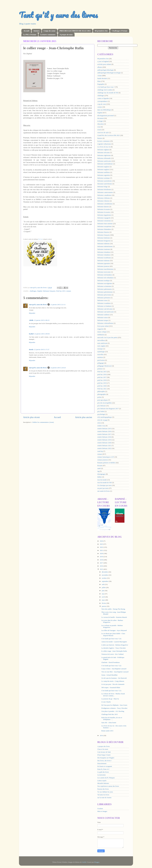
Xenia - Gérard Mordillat (109, 675)
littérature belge (102, 187)
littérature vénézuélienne (105, 323)
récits (99, 423)
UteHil (84, 862)
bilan (99, 81)
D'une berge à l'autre (104, 755)
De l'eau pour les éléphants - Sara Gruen (114, 705)
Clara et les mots (103, 749)
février (104, 603)
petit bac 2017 (102, 377)
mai (103, 594)
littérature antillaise (104, 172)
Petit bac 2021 (102, 389)
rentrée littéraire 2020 (104, 443)
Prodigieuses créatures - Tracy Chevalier (114, 708)
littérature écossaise (104, 209)
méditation (101, 335)
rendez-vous (101, 426)
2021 (102, 550)
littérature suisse (103, 317)
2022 (102, 547)
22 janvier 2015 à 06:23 (42, 320)
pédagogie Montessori (104, 366)
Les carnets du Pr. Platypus (106, 778)
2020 (102, 553)
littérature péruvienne (104, 295)
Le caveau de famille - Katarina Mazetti (114, 617)
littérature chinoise (103, 201)
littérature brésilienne (104, 189)
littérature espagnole (104, 218)
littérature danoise (103, 207)
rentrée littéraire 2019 (104, 440)
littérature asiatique (104, 178)
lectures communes (104, 141)
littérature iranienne (104, 249)
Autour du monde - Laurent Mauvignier (114, 642)
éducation (100, 124)
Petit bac (40, 239)
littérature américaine (104, 161)
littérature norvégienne (105, 283)
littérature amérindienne (105, 164)
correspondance (102, 101)
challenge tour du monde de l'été (108, 93)
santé (99, 468)
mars (104, 600)
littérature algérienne (104, 155)
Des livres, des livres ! (104, 761)
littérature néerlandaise (105, 275)
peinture (100, 369)
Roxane (100, 466)
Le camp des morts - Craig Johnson (113, 681)
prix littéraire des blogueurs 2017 (108, 409)
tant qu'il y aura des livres (38, 305)
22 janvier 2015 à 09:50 (42, 334)
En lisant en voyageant (105, 766)
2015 (102, 569)
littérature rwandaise (104, 303)
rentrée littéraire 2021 (104, 446)
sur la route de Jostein (104, 798)
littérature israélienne (104, 258)
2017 (102, 563)
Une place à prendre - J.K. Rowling (113, 711)
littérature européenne (104, 226)
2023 (102, 544)
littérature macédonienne (105, 269)
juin (103, 591)
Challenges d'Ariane (120, 31)
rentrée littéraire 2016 (104, 431)
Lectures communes (48, 35)
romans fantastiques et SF (106, 457)
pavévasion (101, 360)
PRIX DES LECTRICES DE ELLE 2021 (75, 31)
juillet (104, 587)
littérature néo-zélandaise (105, 278)
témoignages (101, 474)
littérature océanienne (104, 286)
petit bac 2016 (102, 374)
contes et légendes (103, 98)
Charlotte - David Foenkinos (111, 662)
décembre (105, 572)
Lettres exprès (102, 781)
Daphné (40, 291)
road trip (100, 451)
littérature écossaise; (104, 212)
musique (100, 349)
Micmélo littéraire (103, 783)
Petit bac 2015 (61, 291)
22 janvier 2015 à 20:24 (58, 368)
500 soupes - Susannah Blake (111, 687)
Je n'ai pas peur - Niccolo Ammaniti (113, 684)
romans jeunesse (103, 460)
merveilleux (101, 340)
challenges (33, 291)
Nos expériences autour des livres (108, 786)
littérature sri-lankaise (104, 306)
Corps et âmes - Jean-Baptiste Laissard (114, 669)
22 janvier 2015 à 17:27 (42, 349)
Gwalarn (100, 808)
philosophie (101, 391)
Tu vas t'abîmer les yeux (105, 792)
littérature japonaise (104, 263)
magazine (100, 329)
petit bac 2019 (102, 383)
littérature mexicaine (104, 272)
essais (99, 130)
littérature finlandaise (104, 229)
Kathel (31, 334)
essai (99, 127)
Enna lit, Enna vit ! (103, 769)
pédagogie (101, 363)
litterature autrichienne (105, 184)
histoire (100, 138)
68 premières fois (101, 31)
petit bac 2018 (102, 380)
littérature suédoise (103, 315)
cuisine (100, 107)
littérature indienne (103, 244)
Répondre (32, 313)
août (103, 584)
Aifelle (31, 320)
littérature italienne (103, 261)
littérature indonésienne (105, 246)
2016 (102, 566)
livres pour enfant (103, 326)
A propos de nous (66, 35)
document (101, 118)
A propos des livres (104, 746)
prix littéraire (102, 406)
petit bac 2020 (102, 386)
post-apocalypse (103, 400)
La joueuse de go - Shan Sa (110, 699)
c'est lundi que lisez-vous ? (106, 87)
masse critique (102, 332)
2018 (102, 560)
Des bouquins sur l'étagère (106, 758)
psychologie (101, 414)
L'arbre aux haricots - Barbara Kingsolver (115, 645)
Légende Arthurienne (104, 144)
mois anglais (101, 346)
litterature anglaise (103, 167)
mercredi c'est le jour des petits (107, 337)
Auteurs (36, 31)
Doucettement (102, 763)
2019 (102, 557)
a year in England (103, 61)
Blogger (97, 862)
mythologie (101, 352)
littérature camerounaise (105, 192)
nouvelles (100, 354)
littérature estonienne (104, 221)
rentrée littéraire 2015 (104, 429)
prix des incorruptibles (105, 403)
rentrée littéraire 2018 (104, 437)
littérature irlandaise (104, 252)
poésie (99, 397)
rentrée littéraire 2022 (104, 448)
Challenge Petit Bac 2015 (110, 714)
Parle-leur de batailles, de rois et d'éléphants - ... (112, 718)
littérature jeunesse (103, 266)
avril (103, 597)
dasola (31, 349)
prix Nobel (101, 411)
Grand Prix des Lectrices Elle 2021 (109, 135)
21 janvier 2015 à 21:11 (58, 305)
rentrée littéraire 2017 (104, 434)
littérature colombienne (105, 204)
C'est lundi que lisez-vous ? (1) (111, 691)
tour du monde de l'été (104, 483)
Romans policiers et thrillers (106, 463)
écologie (100, 121)
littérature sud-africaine (105, 309)
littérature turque (103, 320)
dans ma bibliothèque (104, 110)
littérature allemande (104, 158)
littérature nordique (104, 281)
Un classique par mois (104, 485)
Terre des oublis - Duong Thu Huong (113, 609)
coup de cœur (102, 104)
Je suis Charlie (106, 702)
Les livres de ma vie (104, 147)
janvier (104, 606)
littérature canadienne (104, 195)
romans (69, 291)
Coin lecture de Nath (104, 752)
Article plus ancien (84, 417)
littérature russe (102, 300)
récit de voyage (102, 420)
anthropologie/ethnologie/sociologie (109, 73)
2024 (102, 541)
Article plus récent (31, 417)
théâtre (100, 477)
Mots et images (102, 811)
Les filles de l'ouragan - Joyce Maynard (114, 630)
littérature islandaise (104, 255)
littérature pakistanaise (105, 289)
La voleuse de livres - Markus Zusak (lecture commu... (113, 695)
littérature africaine (103, 152)
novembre (105, 575)
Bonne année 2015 (107, 731)
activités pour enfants (104, 64)
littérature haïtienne (104, 238)
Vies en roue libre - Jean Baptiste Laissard (115, 672)
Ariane (100, 76)
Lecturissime (102, 775)
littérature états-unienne (105, 224)
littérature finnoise (103, 232)
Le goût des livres (103, 772)
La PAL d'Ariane (30, 35)
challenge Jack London (105, 90)
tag (98, 471)
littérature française (49, 291)
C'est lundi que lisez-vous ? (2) (111, 666)
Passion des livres (103, 789)
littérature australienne (105, 181)
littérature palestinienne (105, 292)
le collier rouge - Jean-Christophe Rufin (114, 651)
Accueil (26, 31)
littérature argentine (104, 175)
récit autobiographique (105, 417)
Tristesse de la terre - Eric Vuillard (112, 654)
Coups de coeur (49, 31)
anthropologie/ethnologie (105, 70)
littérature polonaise (104, 298)
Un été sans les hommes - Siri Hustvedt (114, 678)
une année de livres (104, 491)
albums (100, 67)
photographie (102, 394)
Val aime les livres (103, 795)
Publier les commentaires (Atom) (43, 422)
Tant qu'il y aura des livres (58, 15)
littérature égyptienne (104, 215)
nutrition (100, 357)
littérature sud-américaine (106, 312)
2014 (102, 735)
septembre (105, 581)
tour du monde (102, 480)
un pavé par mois (103, 488)
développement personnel (106, 115)
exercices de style (103, 133)
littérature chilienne (104, 198)
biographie (101, 84)
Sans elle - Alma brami (109, 723)
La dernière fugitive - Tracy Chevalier (114, 648)
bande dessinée (102, 78)
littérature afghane (103, 150)
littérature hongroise (104, 241)
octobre (104, 578)
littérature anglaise (103, 169)
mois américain (102, 343)
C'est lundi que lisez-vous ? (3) (111, 639)
